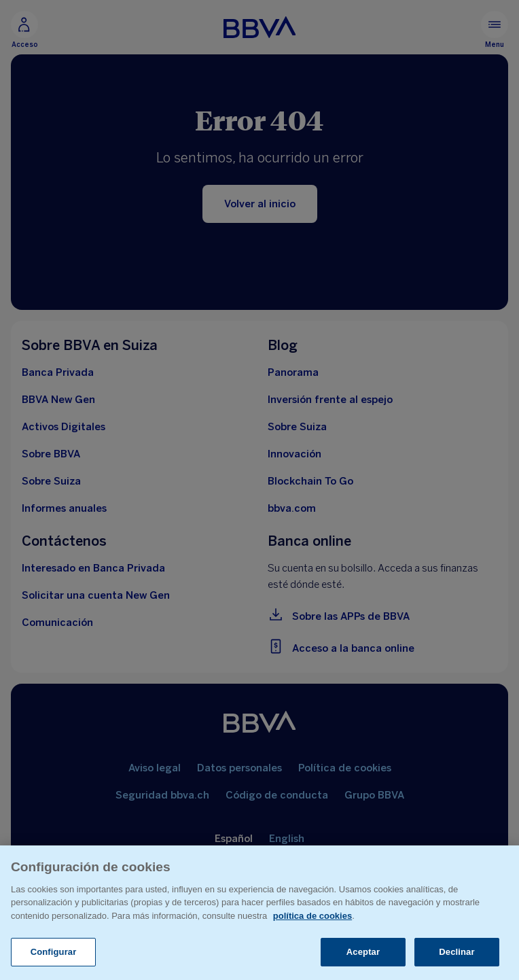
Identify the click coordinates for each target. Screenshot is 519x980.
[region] (259, 913)
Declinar (457, 952)
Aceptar (363, 952)
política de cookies (312, 916)
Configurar (54, 952)
